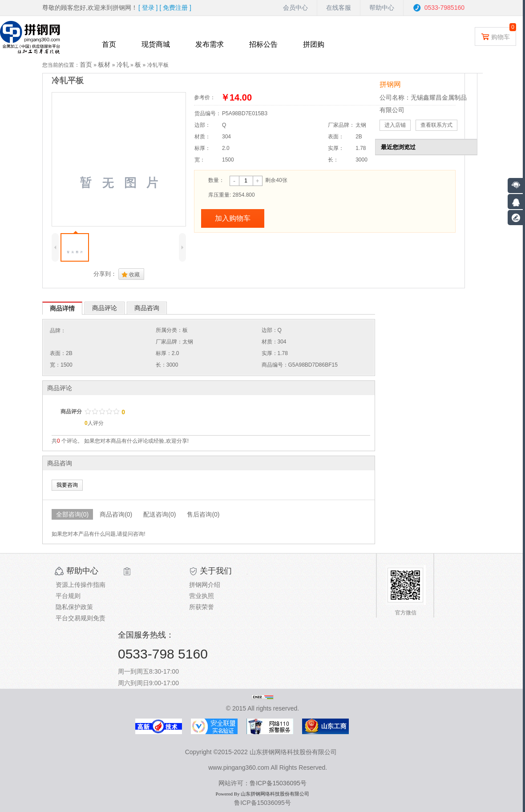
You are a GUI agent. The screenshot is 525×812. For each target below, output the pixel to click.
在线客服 (339, 8)
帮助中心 (382, 8)
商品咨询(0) (116, 514)
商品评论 (105, 308)
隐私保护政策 (74, 607)
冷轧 (123, 65)
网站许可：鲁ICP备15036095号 (262, 783)
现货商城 (156, 44)
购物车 (495, 36)
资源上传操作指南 (81, 585)
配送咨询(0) (160, 514)
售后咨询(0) (203, 514)
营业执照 (202, 596)
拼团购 (314, 44)
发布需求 (210, 44)
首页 (109, 44)
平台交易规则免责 (81, 618)
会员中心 (295, 8)
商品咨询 (147, 308)
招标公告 (263, 44)
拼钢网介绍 (205, 585)
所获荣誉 (202, 607)
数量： (216, 180)
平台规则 (68, 596)
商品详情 (62, 308)
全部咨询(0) (72, 514)
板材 (104, 65)
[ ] (148, 8)
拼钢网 (390, 84)
